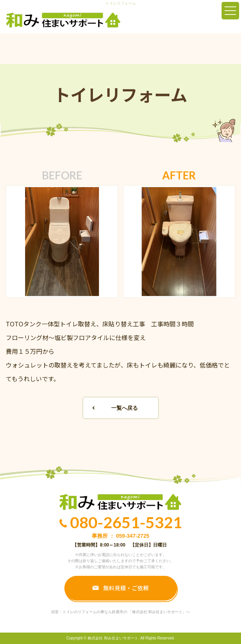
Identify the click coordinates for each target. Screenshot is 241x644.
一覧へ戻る (124, 408)
